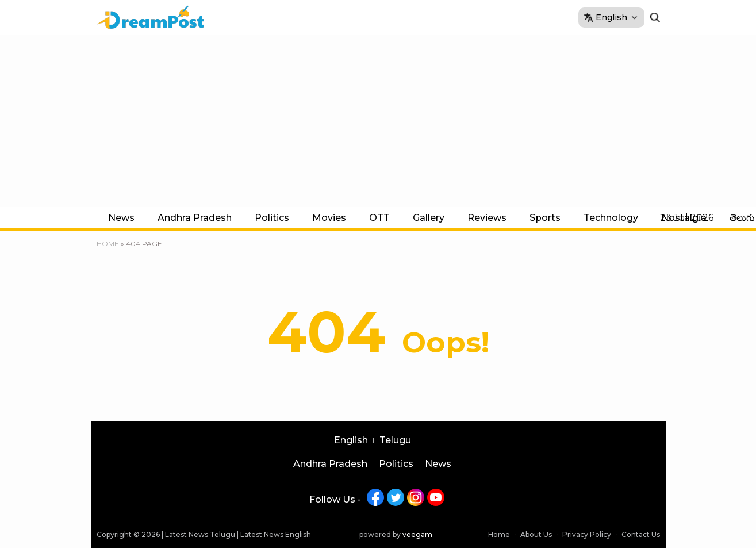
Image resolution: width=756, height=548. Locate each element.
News (121, 218)
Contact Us (641, 534)
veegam (417, 534)
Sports (545, 218)
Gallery (429, 218)
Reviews (487, 218)
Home (108, 244)
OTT (379, 218)
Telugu (395, 440)
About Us (536, 534)
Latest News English (276, 534)
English (351, 440)
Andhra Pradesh (195, 218)
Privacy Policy (587, 534)
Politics (272, 218)
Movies (329, 218)
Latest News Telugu (200, 534)
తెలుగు (742, 218)
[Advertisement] (378, 121)
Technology (611, 218)
